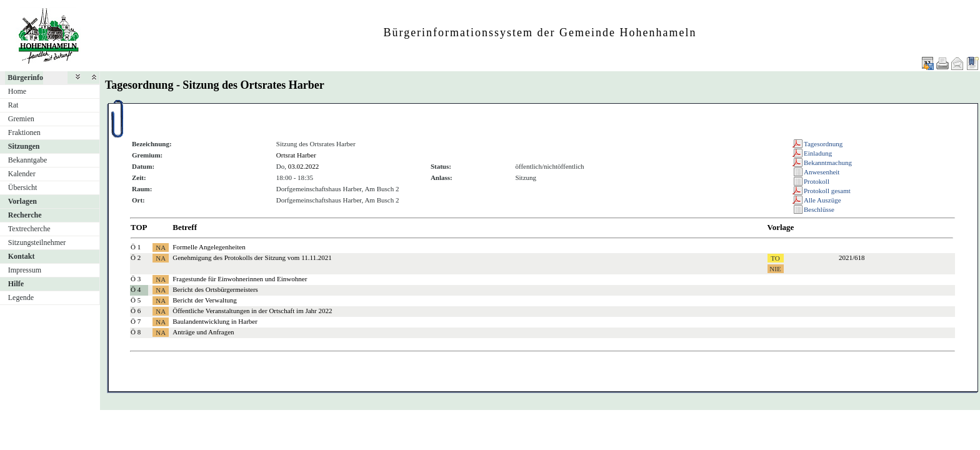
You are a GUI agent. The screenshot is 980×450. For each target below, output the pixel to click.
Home (17, 91)
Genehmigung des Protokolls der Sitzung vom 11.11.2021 (252, 257)
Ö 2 (136, 257)
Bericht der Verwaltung (204, 300)
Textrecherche (29, 229)
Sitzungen (24, 146)
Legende (21, 297)
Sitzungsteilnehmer (37, 242)
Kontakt (22, 256)
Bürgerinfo (25, 77)
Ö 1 (136, 247)
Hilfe (16, 284)
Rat (13, 105)
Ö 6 (136, 311)
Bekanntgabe (28, 160)
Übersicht (23, 187)
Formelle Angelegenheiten (209, 247)
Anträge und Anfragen (203, 332)
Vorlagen (22, 201)
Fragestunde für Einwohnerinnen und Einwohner (240, 279)
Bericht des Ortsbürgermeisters (215, 289)
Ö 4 (136, 289)
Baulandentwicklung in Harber (215, 321)
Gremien (21, 119)
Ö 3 (136, 279)
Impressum (25, 270)
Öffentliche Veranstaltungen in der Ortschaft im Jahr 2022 (252, 311)
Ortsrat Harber (296, 155)
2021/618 (852, 257)
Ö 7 (136, 321)
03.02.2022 (304, 166)
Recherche (25, 215)
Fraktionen (24, 132)
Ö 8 (136, 332)
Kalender (22, 174)
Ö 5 (136, 300)
